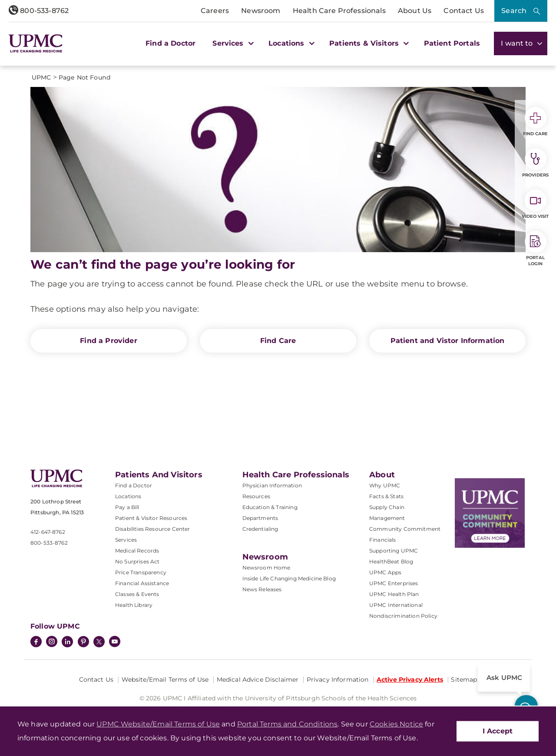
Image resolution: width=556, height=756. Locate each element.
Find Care (278, 341)
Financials (383, 540)
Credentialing (260, 529)
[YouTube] (115, 643)
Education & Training (270, 507)
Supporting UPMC (394, 551)
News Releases (262, 589)
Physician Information (272, 485)
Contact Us (464, 11)
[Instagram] (52, 643)
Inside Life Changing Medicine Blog (289, 578)
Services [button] (232, 43)
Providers (535, 163)
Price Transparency (141, 572)
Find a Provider (108, 341)
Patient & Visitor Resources (151, 518)
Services (126, 540)
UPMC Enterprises (394, 583)
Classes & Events (137, 594)
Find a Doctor (170, 43)
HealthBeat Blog (391, 561)
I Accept (498, 731)
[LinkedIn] (67, 643)
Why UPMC (385, 485)
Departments (260, 518)
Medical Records (137, 551)
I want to (521, 43)
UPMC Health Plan (394, 594)
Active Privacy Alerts (410, 679)
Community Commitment (405, 529)
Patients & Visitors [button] (368, 43)
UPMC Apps (385, 572)
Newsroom (261, 11)
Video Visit (535, 204)
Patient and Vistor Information (448, 341)
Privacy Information (338, 679)
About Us (415, 11)
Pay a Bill (127, 507)
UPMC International (396, 605)
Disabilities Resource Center (152, 529)
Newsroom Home (266, 568)
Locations (128, 496)
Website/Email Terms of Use (165, 679)
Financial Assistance (142, 583)
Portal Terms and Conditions (287, 724)
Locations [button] (290, 43)
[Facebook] (36, 643)
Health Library (134, 605)
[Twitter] (99, 642)
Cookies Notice (396, 724)
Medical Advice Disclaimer (258, 679)
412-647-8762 (48, 532)
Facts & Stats (386, 496)
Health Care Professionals (339, 11)
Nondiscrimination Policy (403, 616)
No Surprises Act (137, 561)
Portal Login (536, 249)
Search (514, 11)
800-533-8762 (39, 11)
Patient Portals (452, 43)
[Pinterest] (83, 643)
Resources (256, 496)
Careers (215, 11)
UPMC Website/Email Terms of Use (158, 724)
